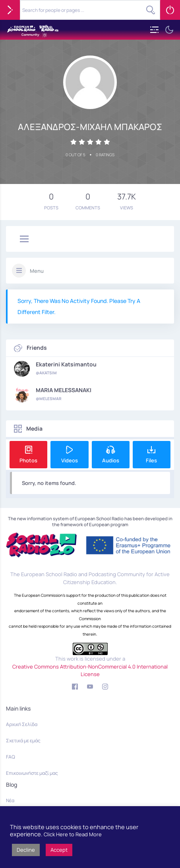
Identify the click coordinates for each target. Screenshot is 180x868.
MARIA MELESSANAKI (64, 390)
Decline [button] (26, 850)
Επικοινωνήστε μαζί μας (32, 773)
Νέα (10, 800)
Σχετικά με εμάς (23, 741)
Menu (37, 271)
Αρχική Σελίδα (22, 724)
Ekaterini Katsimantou (66, 364)
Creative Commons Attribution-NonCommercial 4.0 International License (90, 671)
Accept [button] (59, 850)
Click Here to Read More (73, 834)
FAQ (11, 757)
